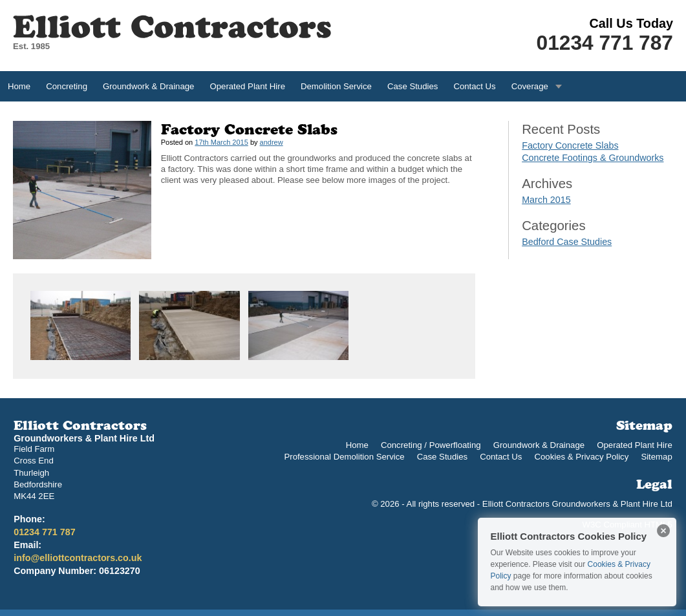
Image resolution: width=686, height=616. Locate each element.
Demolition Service (336, 86)
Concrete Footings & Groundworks (593, 158)
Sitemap (656, 457)
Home (19, 86)
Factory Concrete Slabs (570, 145)
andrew (272, 142)
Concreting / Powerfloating (431, 445)
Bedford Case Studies (567, 242)
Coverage (530, 86)
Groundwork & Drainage (148, 86)
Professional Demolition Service (344, 457)
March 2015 (546, 200)
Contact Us (474, 86)
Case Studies (413, 86)
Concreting (67, 86)
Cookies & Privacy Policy (581, 457)
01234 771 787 (605, 43)
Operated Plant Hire (247, 86)
